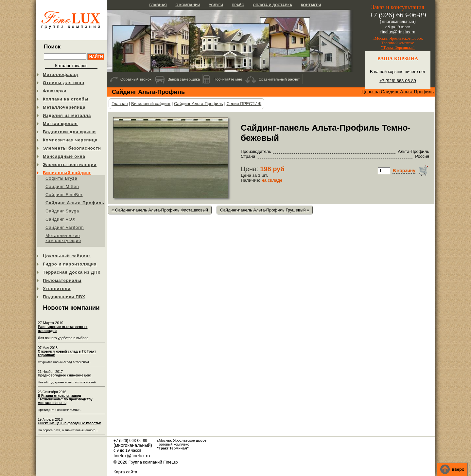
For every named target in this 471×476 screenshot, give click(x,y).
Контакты (311, 5)
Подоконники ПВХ (64, 297)
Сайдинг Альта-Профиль (75, 203)
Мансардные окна (64, 156)
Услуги (216, 5)
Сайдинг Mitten (62, 186)
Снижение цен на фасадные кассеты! (70, 423)
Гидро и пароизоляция (70, 264)
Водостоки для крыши (69, 132)
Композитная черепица (70, 140)
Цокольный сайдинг (67, 256)
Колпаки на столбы (66, 99)
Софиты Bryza (61, 178)
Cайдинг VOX (61, 219)
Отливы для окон (64, 83)
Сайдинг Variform (65, 227)
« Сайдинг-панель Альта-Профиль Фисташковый (160, 210)
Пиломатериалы (62, 280)
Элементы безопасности (72, 148)
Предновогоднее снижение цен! (65, 375)
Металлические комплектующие (63, 238)
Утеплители (57, 289)
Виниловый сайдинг (67, 173)
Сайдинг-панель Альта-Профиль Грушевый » (265, 210)
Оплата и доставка (272, 5)
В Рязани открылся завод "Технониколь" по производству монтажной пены (65, 399)
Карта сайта (125, 472)
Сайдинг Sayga (62, 211)
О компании (188, 5)
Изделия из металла (67, 115)
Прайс (238, 5)
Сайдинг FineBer (64, 195)
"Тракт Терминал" (398, 47)
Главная (158, 5)
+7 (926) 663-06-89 (398, 81)
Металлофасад (61, 74)
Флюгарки (55, 91)
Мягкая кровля (60, 124)
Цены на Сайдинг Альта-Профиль (398, 92)
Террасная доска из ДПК (72, 272)
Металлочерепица (64, 107)
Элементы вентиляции (70, 165)
